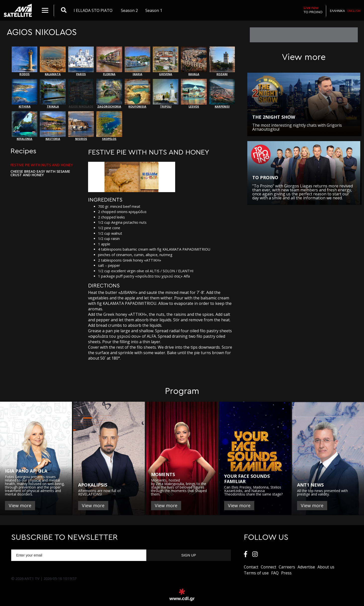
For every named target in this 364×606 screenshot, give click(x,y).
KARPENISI (222, 94)
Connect (268, 567)
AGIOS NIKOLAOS (81, 94)
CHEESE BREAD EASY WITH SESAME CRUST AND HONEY (40, 173)
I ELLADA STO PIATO (93, 10)
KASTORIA (53, 126)
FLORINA (109, 61)
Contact (251, 567)
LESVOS (194, 94)
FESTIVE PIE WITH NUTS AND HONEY (42, 165)
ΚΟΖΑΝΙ (222, 61)
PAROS (81, 61)
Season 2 (129, 10)
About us (326, 567)
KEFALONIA (25, 126)
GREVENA (166, 61)
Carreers (287, 567)
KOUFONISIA (137, 94)
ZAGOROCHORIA (109, 94)
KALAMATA (53, 61)
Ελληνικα (337, 11)
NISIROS (81, 126)
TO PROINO (313, 10)
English (354, 11)
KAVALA (194, 61)
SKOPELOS (109, 126)
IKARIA (137, 61)
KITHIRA (25, 94)
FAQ (275, 573)
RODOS (25, 61)
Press (286, 573)
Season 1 (154, 10)
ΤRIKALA (53, 94)
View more (20, 505)
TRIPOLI (166, 94)
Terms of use (256, 573)
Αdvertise (306, 567)
